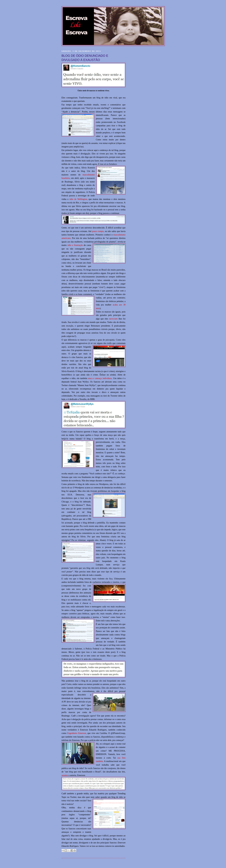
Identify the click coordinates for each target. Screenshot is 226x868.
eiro (68, 178)
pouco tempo (98, 231)
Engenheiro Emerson (77, 733)
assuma (65, 775)
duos (110, 378)
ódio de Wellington (78, 199)
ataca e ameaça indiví (98, 378)
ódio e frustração (75, 245)
